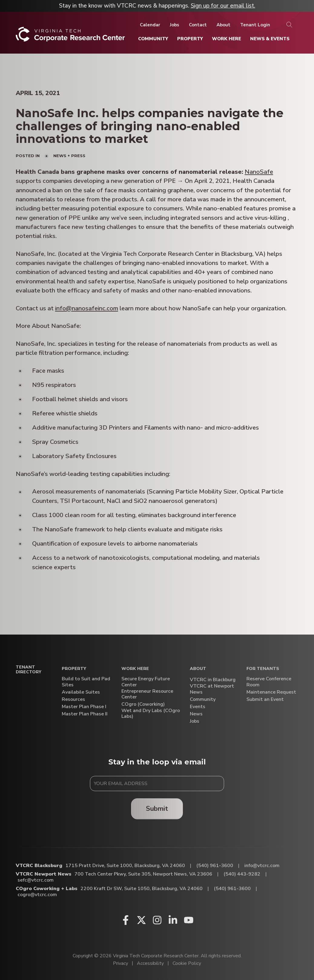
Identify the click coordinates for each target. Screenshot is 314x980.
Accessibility (150, 963)
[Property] (190, 39)
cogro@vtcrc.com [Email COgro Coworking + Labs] (37, 895)
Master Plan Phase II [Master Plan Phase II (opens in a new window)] (85, 714)
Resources (73, 700)
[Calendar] (150, 25)
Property (74, 669)
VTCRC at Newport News (212, 689)
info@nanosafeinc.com (87, 308)
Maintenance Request (271, 692)
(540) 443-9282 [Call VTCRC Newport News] (242, 874)
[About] (223, 25)
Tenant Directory (28, 670)
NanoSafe (259, 172)
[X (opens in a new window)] (141, 920)
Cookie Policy (187, 963)
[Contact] (198, 25)
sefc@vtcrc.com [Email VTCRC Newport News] (36, 880)
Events (198, 707)
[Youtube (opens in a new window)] (189, 920)
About (198, 669)
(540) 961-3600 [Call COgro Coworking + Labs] (232, 889)
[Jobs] (175, 25)
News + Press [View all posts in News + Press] (69, 156)
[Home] (70, 36)
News (196, 714)
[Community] (153, 39)
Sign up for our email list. (223, 6)
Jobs (195, 721)
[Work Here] (226, 39)
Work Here (135, 669)
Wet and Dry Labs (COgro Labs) (151, 714)
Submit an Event (265, 700)
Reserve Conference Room (269, 682)
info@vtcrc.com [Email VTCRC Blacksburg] (262, 866)
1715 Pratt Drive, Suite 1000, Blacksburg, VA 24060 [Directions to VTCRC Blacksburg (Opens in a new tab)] (125, 866)
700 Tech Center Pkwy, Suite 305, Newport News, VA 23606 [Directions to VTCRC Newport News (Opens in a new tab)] (143, 874)
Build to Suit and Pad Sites (86, 682)
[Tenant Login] (255, 25)
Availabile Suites (81, 692)
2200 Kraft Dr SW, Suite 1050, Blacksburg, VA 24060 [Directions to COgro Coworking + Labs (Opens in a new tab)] (142, 889)
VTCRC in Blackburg (213, 680)
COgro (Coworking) (143, 704)
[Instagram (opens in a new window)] (157, 920)
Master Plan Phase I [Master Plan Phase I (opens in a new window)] (84, 707)
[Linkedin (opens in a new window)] (173, 920)
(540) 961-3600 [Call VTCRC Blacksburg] (215, 866)
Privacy (121, 963)
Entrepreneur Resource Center (147, 694)
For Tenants (263, 669)
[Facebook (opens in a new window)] (126, 920)
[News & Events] (270, 39)
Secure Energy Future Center (146, 682)
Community (203, 700)
